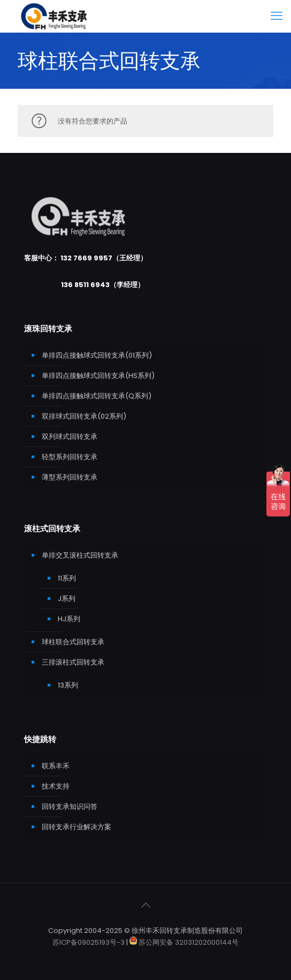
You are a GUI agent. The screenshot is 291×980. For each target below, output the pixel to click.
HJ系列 (69, 619)
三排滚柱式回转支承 (73, 662)
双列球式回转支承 (70, 437)
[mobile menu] (277, 16)
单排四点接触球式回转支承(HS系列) (98, 376)
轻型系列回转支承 (70, 457)
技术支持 (56, 786)
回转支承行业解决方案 (76, 827)
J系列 (67, 599)
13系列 (68, 685)
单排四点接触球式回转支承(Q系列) (97, 396)
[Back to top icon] (145, 905)
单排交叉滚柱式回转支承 (80, 555)
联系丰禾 (56, 766)
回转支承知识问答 (70, 807)
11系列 (67, 578)
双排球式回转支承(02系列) (84, 416)
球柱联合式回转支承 (73, 642)
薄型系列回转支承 (70, 477)
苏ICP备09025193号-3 (89, 942)
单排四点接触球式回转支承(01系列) (97, 355)
